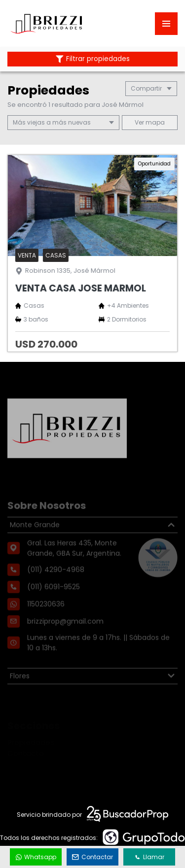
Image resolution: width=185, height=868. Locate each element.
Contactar (93, 857)
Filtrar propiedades (93, 59)
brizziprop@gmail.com (65, 636)
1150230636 (46, 618)
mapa (150, 122)
